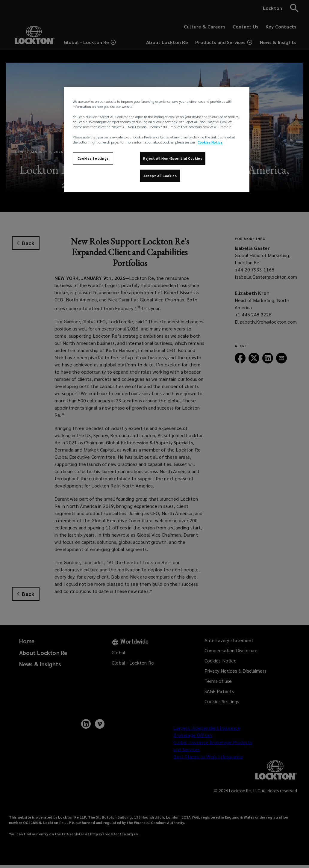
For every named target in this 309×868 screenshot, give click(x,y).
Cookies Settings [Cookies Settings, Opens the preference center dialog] (93, 158)
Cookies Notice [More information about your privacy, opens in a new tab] (210, 142)
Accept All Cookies (160, 176)
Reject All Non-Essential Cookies (173, 158)
